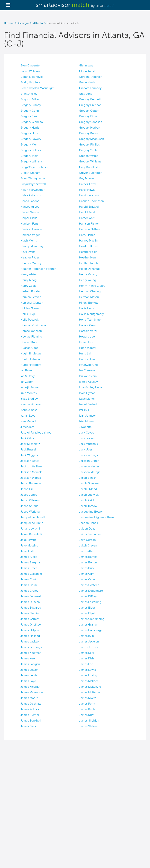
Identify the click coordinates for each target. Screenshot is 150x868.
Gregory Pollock (31, 150)
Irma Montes (29, 393)
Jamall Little (28, 551)
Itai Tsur (84, 410)
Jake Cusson (87, 540)
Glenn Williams (30, 71)
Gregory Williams (32, 162)
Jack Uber (86, 450)
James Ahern (88, 551)
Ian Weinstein (88, 376)
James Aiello (29, 557)
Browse (9, 23)
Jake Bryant (28, 540)
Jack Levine (87, 438)
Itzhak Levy (28, 416)
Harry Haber (87, 235)
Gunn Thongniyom (33, 178)
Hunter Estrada (30, 359)
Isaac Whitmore (31, 404)
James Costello (89, 585)
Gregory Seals (88, 150)
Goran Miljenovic (32, 77)
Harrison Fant (29, 224)
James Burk (87, 568)
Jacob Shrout (29, 506)
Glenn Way (86, 66)
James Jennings (31, 647)
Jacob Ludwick (89, 495)
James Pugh (87, 709)
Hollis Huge (28, 314)
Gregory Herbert (90, 128)
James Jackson (30, 642)
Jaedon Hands (88, 523)
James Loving (88, 675)
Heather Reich (88, 263)
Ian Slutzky (28, 376)
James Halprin (30, 630)
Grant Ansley (29, 94)
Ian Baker (27, 370)
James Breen (29, 568)
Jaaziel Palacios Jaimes (36, 433)
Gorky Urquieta (30, 82)
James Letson (29, 670)
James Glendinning (92, 619)
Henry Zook (28, 286)
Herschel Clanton (32, 303)
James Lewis (87, 670)
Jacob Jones (29, 495)
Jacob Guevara (89, 483)
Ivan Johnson (88, 416)
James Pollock (30, 709)
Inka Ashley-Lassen (92, 387)
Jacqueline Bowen (91, 512)
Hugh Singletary (31, 354)
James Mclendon (32, 692)
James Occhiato (31, 704)
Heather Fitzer (30, 258)
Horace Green (88, 325)
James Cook (87, 579)
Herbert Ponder (31, 291)
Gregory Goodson (91, 122)
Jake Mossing (29, 546)
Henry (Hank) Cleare (92, 286)
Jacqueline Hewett (33, 517)
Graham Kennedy (90, 88)
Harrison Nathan (90, 229)
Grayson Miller (30, 99)
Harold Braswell (89, 207)
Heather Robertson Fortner (38, 269)
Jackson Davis (30, 461)
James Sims (28, 726)
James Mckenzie (90, 687)
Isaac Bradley (29, 399)
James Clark (28, 579)
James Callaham (31, 574)
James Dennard (31, 596)
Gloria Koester (88, 71)
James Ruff (86, 715)
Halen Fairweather (32, 190)
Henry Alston (29, 274)
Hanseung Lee (30, 207)
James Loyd (28, 681)
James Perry (87, 704)
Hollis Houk (87, 308)
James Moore (29, 698)
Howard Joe (87, 337)
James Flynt (87, 613)
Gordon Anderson (91, 77)
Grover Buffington (91, 173)
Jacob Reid (86, 500)
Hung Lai (85, 354)
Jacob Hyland (88, 489)
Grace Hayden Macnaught (37, 88)
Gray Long (86, 94)
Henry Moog (29, 280)
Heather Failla (88, 252)
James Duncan (30, 602)
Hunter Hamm (88, 359)
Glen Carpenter (31, 66)
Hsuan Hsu (86, 342)
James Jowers (88, 647)
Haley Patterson (31, 195)
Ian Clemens (87, 370)
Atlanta (38, 23)
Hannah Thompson (91, 201)
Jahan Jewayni (30, 529)
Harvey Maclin (88, 241)
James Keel (87, 653)
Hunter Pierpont (31, 365)
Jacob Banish (88, 478)
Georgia (23, 23)
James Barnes (88, 557)
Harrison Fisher (89, 224)
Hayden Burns (88, 246)
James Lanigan (30, 664)
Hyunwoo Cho (88, 365)
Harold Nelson (30, 212)
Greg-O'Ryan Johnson (35, 167)
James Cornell (30, 585)
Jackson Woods (31, 478)
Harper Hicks (29, 218)
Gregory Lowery (31, 139)
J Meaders (27, 427)
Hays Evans (28, 252)
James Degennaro (91, 591)
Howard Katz (29, 342)
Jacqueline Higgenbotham (96, 517)
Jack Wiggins (29, 455)
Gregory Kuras (88, 133)
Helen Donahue (89, 269)
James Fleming (30, 613)
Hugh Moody (87, 348)
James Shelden (89, 721)
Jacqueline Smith (32, 523)
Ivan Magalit (28, 421)
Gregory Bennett (90, 99)
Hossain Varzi (88, 331)
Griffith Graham (30, 173)
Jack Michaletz (30, 444)
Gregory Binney (31, 105)
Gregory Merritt (30, 145)
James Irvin (86, 636)
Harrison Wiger (30, 235)
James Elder (87, 608)
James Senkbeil (31, 721)
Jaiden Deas (87, 529)
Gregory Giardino (32, 122)
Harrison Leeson (31, 229)
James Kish (86, 658)
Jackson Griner (89, 461)
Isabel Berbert (88, 404)
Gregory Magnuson (92, 139)
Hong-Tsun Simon (91, 320)
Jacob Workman (31, 512)
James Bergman (31, 562)
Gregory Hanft (30, 128)
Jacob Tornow (88, 506)
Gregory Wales (89, 156)
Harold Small (87, 212)
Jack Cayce (87, 433)
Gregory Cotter (89, 111)
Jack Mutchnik (89, 444)
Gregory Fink (29, 116)
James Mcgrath (30, 687)
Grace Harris (87, 82)
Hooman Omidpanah (34, 325)
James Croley (29, 591)
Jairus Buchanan (90, 534)
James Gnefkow (31, 625)
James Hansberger (91, 630)
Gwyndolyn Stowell (33, 184)
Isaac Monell (87, 399)
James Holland (30, 636)
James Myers (88, 698)
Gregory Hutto (30, 133)
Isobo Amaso (29, 410)
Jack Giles (27, 438)
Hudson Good (29, 348)
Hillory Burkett (88, 303)
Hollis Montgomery (91, 314)
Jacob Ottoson (30, 500)
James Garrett (30, 619)
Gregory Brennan (90, 105)
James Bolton (88, 562)
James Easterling (90, 602)
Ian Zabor (27, 382)
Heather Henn (88, 258)
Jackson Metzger (90, 472)
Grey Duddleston (90, 167)
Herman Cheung (90, 291)
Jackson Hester (89, 466)
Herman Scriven (31, 297)
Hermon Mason (89, 297)
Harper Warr (87, 218)
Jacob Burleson (31, 483)
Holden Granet (30, 308)
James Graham (89, 625)
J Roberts (85, 427)
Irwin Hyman (87, 393)
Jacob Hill (27, 489)
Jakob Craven (88, 546)
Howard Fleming (31, 337)
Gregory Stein (29, 156)
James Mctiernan (90, 692)
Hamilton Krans (89, 195)
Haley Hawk (87, 190)
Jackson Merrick (31, 472)
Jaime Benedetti (31, 534)
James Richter (30, 715)
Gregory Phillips (89, 145)
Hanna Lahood (30, 201)
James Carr (86, 574)
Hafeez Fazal (88, 184)
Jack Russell (29, 450)
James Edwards (31, 608)
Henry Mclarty (88, 274)
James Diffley (88, 596)
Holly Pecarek (29, 320)
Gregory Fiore (88, 116)
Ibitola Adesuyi (89, 382)
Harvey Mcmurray (32, 246)
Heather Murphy (31, 263)
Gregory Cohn (30, 111)
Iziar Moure (86, 421)
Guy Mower (87, 178)
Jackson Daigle (89, 455)
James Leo (86, 664)
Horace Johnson (31, 331)
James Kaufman (31, 653)
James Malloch (89, 681)
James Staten (88, 726)
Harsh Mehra (29, 241)
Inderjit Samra (29, 387)
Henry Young (87, 280)
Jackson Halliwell (32, 466)
